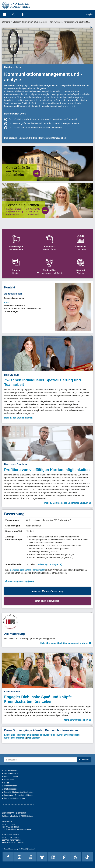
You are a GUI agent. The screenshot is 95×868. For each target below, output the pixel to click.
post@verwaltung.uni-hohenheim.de (17, 829)
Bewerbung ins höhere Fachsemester (27, 570)
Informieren (27, 22)
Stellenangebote (11, 789)
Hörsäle (7, 783)
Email (7, 303)
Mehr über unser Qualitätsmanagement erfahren (64, 643)
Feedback (32, 849)
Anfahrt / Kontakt (11, 777)
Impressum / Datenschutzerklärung (18, 795)
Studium (16, 22)
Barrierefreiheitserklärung (14, 798)
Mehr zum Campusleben (76, 720)
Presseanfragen (11, 786)
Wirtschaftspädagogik (68, 735)
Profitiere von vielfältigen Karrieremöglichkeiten (47, 470)
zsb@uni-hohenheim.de (12, 840)
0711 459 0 (10, 825)
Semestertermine (11, 774)
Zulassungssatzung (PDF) (50, 564)
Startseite (6, 22)
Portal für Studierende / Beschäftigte (19, 792)
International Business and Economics (36, 735)
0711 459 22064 (12, 838)
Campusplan (9, 780)
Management (34, 738)
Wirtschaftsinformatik (15, 738)
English (89, 14)
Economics (10, 735)
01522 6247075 (18, 842)
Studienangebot (41, 22)
